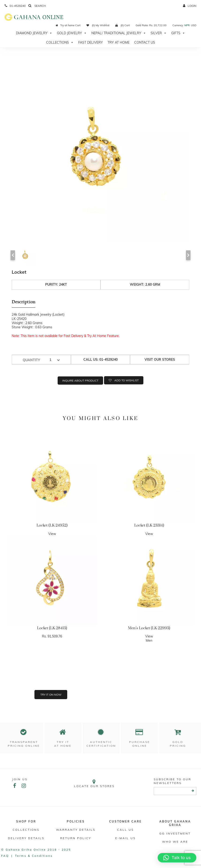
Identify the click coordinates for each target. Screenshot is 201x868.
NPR (187, 25)
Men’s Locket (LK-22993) (149, 628)
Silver (159, 33)
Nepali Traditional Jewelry (119, 33)
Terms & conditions (34, 856)
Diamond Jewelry (34, 33)
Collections (60, 42)
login (190, 6)
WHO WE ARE (175, 842)
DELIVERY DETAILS (26, 838)
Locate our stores (94, 783)
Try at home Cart (68, 25)
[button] (177, 858)
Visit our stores (160, 360)
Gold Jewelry (72, 33)
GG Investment (175, 833)
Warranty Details (76, 830)
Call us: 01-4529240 (100, 360)
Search (37, 6)
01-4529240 (15, 6)
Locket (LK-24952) (52, 525)
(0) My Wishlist (98, 25)
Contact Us (145, 42)
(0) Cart (123, 25)
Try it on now (51, 695)
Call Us (125, 830)
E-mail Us (125, 838)
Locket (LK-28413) (52, 628)
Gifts (178, 33)
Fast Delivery (91, 42)
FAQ (5, 856)
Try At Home (119, 42)
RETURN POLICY (76, 838)
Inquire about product (80, 381)
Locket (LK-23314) (149, 525)
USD (194, 25)
